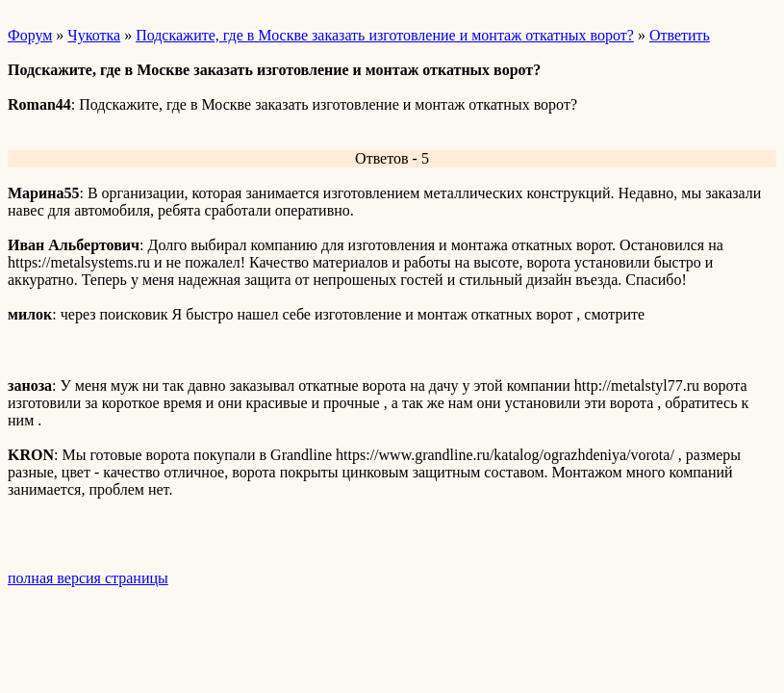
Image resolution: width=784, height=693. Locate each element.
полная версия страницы (88, 578)
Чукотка (94, 35)
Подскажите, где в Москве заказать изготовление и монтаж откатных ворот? (385, 35)
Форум (30, 35)
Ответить (680, 35)
